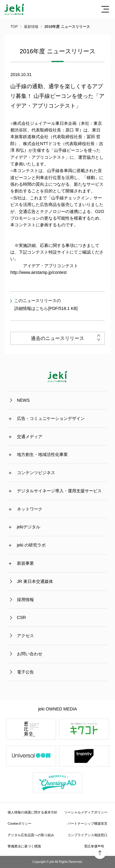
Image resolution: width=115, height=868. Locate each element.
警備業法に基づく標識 (24, 846)
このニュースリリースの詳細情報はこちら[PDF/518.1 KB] (46, 304)
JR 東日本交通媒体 (35, 581)
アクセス (25, 635)
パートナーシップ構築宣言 (87, 823)
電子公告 (25, 672)
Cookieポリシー (20, 823)
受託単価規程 (94, 846)
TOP (14, 27)
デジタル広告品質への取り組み (31, 835)
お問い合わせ (30, 653)
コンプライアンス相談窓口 (87, 835)
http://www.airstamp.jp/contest (38, 272)
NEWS (23, 400)
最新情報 (31, 27)
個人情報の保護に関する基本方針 (33, 812)
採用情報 (25, 599)
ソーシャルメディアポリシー (86, 812)
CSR (21, 617)
